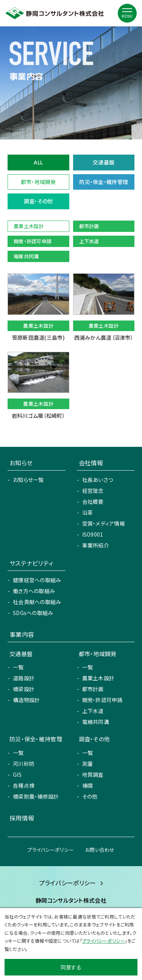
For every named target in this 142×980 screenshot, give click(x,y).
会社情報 (91, 463)
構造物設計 (26, 700)
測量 (88, 764)
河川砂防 (24, 764)
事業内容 (22, 634)
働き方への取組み (34, 591)
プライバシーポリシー (51, 850)
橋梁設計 (24, 689)
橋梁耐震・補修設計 (36, 796)
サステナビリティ (31, 563)
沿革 (88, 512)
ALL (38, 162)
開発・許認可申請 (102, 700)
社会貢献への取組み (37, 602)
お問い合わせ (100, 850)
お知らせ (21, 463)
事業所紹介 (96, 545)
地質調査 (93, 774)
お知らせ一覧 (28, 480)
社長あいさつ (98, 480)
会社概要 (93, 502)
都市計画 (93, 689)
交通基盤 (104, 162)
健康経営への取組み (37, 580)
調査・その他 (38, 201)
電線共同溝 (96, 722)
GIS (17, 774)
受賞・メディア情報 (104, 523)
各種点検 (24, 785)
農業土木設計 (98, 678)
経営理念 (93, 491)
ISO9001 (93, 534)
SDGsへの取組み (33, 613)
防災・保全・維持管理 (104, 182)
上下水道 (93, 711)
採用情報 (22, 818)
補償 (88, 785)
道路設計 (24, 678)
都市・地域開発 (38, 182)
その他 (90, 796)
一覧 (18, 667)
